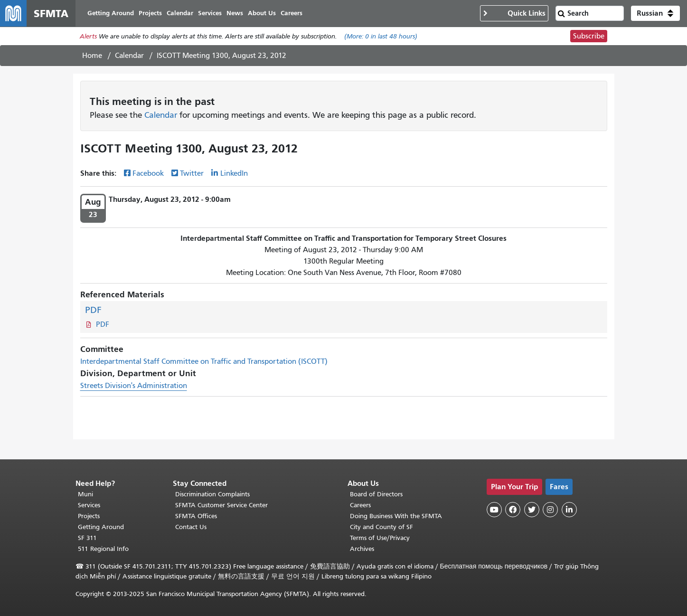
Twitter (192, 173)
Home (92, 56)
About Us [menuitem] (262, 13)
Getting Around (101, 527)
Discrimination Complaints (212, 494)
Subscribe (589, 36)
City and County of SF (381, 527)
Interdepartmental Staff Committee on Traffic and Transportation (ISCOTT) (204, 361)
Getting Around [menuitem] (111, 13)
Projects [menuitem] (150, 13)
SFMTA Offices (196, 516)
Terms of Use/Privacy (380, 538)
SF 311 (87, 538)
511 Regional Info (103, 549)
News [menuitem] (235, 13)
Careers (360, 505)
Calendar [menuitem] (180, 13)
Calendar (129, 56)
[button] (655, 13)
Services (89, 505)
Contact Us (191, 527)
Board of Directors (376, 494)
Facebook (148, 173)
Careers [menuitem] (292, 13)
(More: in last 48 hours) (381, 36)
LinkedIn (234, 173)
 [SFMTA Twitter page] (532, 510)
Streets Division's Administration (134, 386)
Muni (85, 494)
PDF (93, 310)
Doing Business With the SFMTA (396, 516)
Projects (89, 516)
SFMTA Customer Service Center (221, 505)
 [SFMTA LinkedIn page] (569, 510)
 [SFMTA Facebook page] (513, 510)
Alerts (88, 36)
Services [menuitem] (210, 13)
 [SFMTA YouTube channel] (494, 510)
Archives (362, 549)
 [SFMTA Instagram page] (550, 510)
